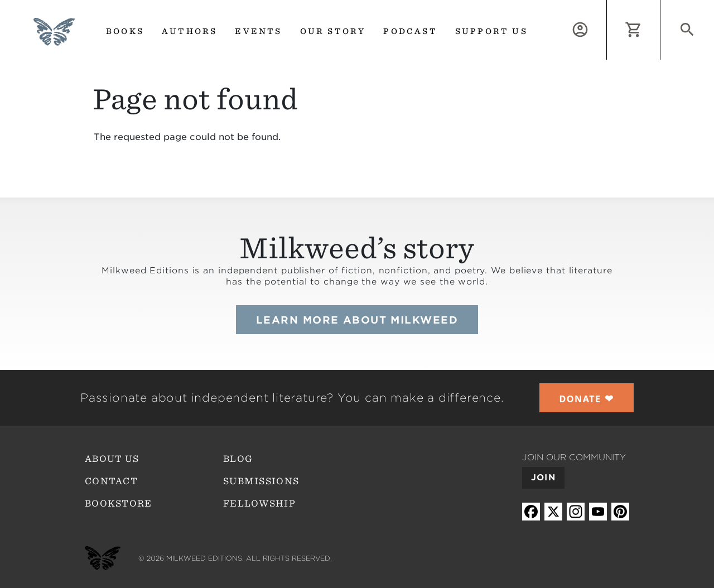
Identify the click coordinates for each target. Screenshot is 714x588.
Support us (491, 31)
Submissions (261, 481)
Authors (189, 31)
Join (543, 478)
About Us (112, 459)
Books (125, 31)
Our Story (333, 31)
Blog (238, 459)
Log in (607, 6)
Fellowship (259, 503)
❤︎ (587, 398)
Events (258, 31)
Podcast (410, 31)
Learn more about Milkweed (357, 320)
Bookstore (119, 503)
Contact (111, 481)
